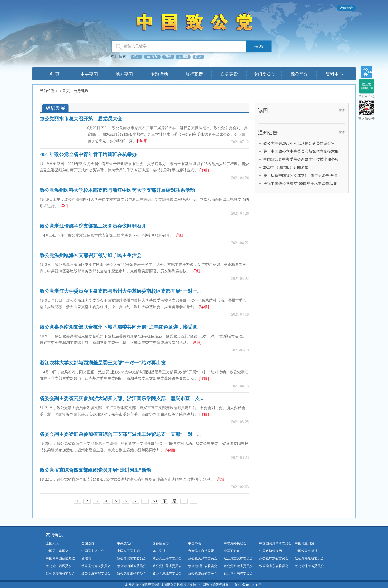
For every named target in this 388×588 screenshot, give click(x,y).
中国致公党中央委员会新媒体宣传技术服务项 (301, 159)
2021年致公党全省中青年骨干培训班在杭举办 (88, 154)
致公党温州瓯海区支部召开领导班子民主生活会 (91, 255)
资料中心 (334, 74)
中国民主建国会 (57, 551)
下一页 (165, 501)
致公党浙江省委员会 (203, 566)
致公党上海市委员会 (167, 558)
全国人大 (52, 543)
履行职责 (194, 74)
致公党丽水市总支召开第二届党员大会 (81, 119)
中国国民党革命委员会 (275, 543)
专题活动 (159, 74)
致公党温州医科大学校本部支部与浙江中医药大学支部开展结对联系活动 (117, 190)
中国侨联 (195, 543)
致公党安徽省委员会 (238, 566)
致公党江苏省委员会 (167, 566)
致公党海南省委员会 (96, 573)
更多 (342, 111)
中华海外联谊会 (235, 543)
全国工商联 (232, 551)
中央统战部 (125, 543)
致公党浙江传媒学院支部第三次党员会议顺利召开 (93, 226)
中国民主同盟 (304, 543)
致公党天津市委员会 (203, 558)
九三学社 (159, 551)
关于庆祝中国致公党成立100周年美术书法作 (300, 176)
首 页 (54, 74)
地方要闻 (124, 74)
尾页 (174, 501)
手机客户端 (366, 97)
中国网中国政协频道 (60, 558)
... (145, 501)
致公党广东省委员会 (274, 558)
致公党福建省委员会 (309, 558)
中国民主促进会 (93, 551)
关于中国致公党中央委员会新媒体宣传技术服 (301, 151)
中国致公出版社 (306, 551)
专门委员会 (264, 74)
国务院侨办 (161, 543)
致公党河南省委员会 (238, 573)
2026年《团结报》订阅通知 (286, 168)
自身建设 (229, 74)
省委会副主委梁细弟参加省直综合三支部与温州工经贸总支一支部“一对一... (120, 434)
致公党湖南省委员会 (60, 573)
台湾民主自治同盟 (201, 551)
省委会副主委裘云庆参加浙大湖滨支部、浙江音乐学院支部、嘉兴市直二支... (122, 399)
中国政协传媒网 (271, 551)
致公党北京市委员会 (131, 558)
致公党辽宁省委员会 (309, 566)
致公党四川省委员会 (131, 566)
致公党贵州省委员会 (131, 573)
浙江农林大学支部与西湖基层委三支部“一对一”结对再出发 (103, 363)
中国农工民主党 (128, 551)
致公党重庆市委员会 (238, 558)
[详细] (142, 141)
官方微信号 (366, 119)
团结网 (86, 558)
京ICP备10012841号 (248, 585)
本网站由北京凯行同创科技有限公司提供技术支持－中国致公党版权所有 (177, 585)
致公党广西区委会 (59, 566)
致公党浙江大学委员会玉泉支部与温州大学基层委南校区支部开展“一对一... (120, 291)
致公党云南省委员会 (96, 566)
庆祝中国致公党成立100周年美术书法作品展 (300, 184)
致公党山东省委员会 (274, 566)
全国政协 (88, 543)
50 (155, 501)
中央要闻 (89, 74)
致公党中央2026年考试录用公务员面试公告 (299, 143)
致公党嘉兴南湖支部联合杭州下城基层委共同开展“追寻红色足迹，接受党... (120, 327)
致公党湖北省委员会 (167, 573)
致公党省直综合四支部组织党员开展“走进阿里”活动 (95, 470)
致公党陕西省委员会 (203, 573)
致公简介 (299, 74)
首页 (66, 91)
